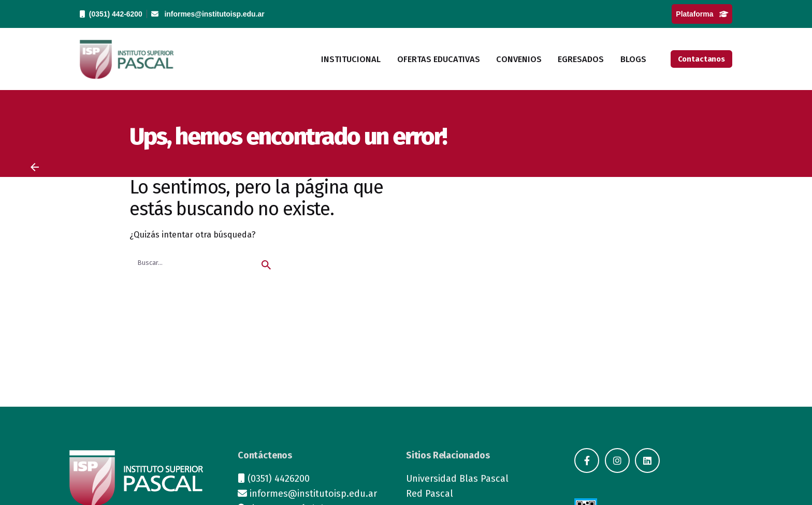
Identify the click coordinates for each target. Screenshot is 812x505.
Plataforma (702, 14)
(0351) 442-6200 (111, 14)
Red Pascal (430, 494)
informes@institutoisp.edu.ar (208, 14)
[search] (266, 265)
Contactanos (701, 59)
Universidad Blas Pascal (457, 479)
